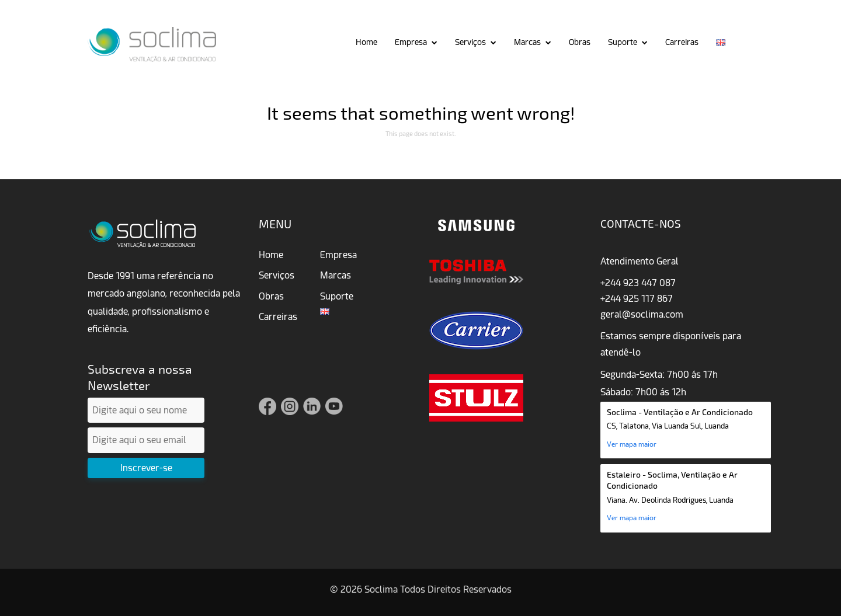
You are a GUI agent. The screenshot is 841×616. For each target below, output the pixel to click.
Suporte (623, 42)
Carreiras (682, 42)
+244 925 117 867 (637, 299)
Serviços (470, 42)
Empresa (411, 42)
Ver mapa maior (632, 444)
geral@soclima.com (642, 314)
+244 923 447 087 (638, 283)
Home (366, 42)
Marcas (527, 42)
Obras (580, 42)
